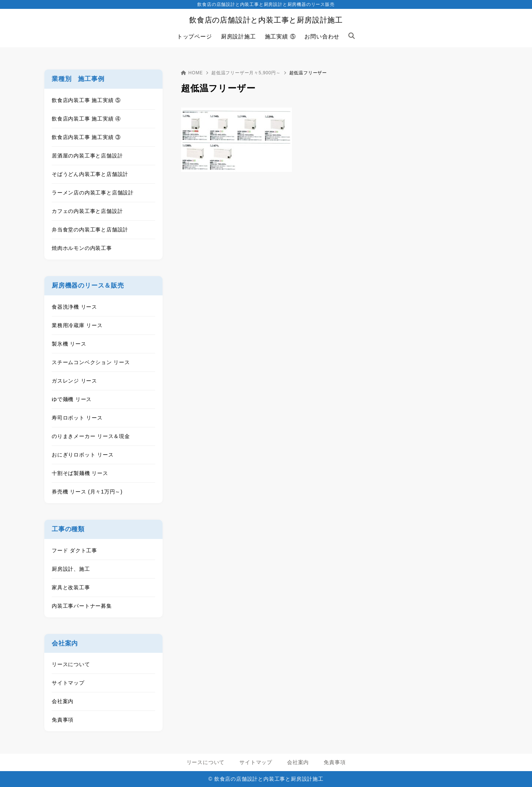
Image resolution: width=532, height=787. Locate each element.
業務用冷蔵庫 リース (77, 325)
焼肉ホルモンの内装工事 (82, 248)
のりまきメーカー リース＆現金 (91, 436)
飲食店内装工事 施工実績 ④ (86, 119)
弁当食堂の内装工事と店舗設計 (90, 230)
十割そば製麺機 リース (80, 473)
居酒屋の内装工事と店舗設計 (87, 156)
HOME (192, 73)
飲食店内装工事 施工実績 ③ (86, 137)
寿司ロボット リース (77, 418)
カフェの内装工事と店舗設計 (87, 211)
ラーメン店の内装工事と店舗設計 (93, 193)
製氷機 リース (69, 344)
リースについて (71, 664)
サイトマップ (68, 683)
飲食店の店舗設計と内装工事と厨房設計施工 (266, 20)
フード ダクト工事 (74, 550)
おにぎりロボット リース (83, 455)
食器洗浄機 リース (74, 307)
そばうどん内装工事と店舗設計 (90, 174)
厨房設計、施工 (71, 569)
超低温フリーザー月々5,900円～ (246, 73)
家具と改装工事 (71, 587)
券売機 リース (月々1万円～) (87, 492)
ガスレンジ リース (74, 381)
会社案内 (63, 701)
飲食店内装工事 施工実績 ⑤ (86, 100)
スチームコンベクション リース (91, 362)
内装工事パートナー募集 (82, 606)
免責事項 (63, 720)
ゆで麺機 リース (72, 399)
